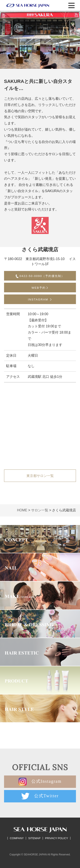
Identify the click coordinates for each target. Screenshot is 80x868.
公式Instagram (40, 782)
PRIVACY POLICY (57, 838)
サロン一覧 (40, 510)
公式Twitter (40, 796)
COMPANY (17, 838)
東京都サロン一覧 (40, 476)
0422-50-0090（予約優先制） (40, 276)
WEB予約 (40, 288)
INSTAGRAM (40, 300)
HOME (22, 510)
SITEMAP (34, 838)
